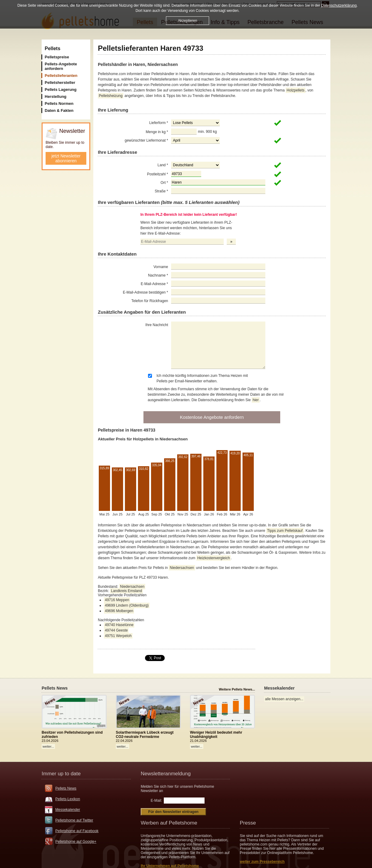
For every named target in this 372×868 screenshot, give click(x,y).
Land (163, 165)
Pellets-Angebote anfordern (61, 66)
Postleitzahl (158, 174)
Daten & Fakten (59, 110)
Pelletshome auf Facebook (77, 831)
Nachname (158, 275)
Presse (248, 823)
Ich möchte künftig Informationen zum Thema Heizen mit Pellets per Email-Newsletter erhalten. (202, 378)
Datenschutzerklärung (339, 5)
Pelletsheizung (111, 96)
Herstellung (56, 96)
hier (256, 400)
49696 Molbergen (119, 611)
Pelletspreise (57, 57)
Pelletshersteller (60, 83)
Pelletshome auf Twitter (74, 820)
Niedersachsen (182, 568)
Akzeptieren (187, 20)
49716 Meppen (117, 600)
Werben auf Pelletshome (169, 823)
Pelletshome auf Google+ (76, 842)
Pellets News (66, 788)
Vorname (161, 267)
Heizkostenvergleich (214, 558)
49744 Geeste (116, 630)
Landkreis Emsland (126, 591)
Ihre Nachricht (157, 325)
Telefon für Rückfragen (150, 301)
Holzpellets (296, 90)
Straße (161, 191)
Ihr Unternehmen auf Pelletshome (170, 866)
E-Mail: (156, 801)
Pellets (53, 48)
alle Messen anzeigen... (284, 699)
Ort (164, 183)
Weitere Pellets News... (237, 689)
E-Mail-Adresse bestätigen (145, 292)
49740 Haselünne (119, 625)
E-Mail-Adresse (154, 284)
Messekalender (68, 810)
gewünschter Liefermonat (146, 140)
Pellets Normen (59, 103)
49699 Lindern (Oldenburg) (127, 605)
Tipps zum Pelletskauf (285, 531)
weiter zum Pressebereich (262, 862)
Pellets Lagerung (61, 90)
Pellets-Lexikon (68, 799)
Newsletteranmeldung (166, 774)
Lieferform (159, 123)
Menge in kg (157, 132)
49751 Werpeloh (118, 636)
